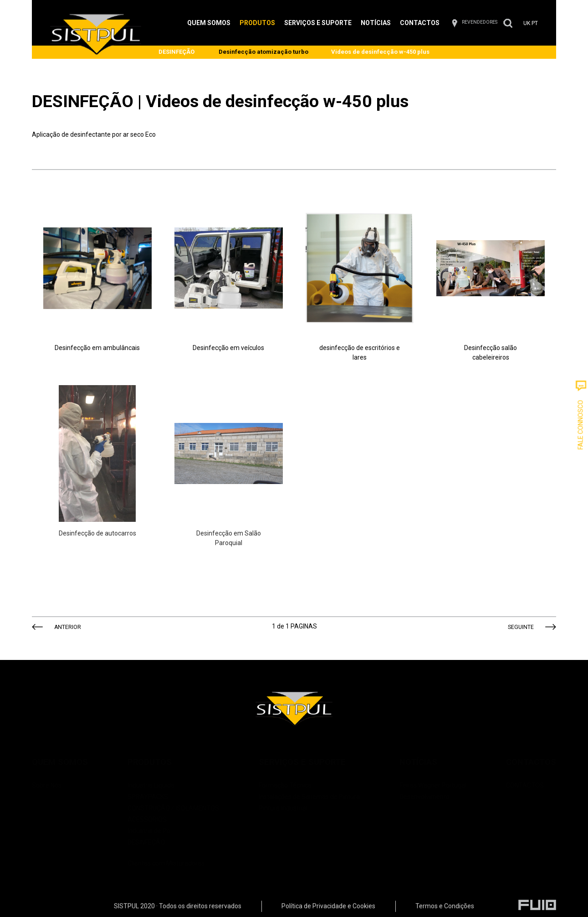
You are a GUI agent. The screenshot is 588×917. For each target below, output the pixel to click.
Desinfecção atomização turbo (263, 52)
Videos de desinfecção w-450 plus (380, 52)
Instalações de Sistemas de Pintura (309, 797)
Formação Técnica (285, 785)
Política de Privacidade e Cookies (328, 908)
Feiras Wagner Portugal (433, 785)
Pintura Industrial (283, 808)
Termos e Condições (445, 908)
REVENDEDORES (480, 22)
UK (527, 23)
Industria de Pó (149, 831)
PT (535, 23)
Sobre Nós (47, 785)
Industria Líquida (151, 785)
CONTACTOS (525, 785)
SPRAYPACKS (148, 797)
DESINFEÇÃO (176, 52)
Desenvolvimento (424, 797)
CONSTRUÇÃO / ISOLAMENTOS (173, 808)
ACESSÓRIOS (147, 819)
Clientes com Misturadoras (173, 858)
